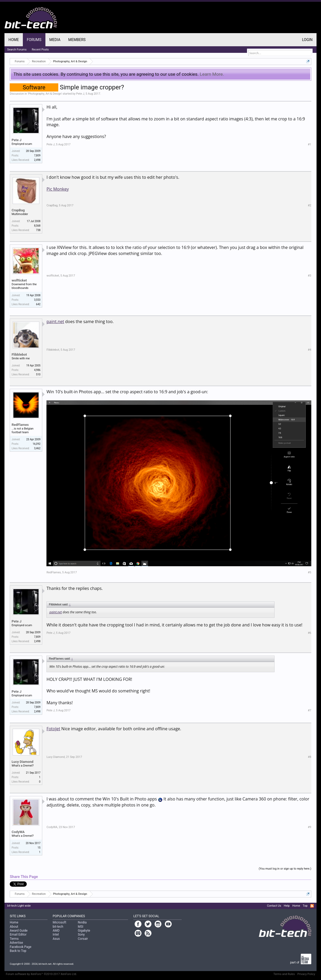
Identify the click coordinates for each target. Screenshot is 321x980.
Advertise (16, 943)
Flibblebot (19, 354)
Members (77, 40)
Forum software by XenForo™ (41, 974)
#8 (310, 757)
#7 (310, 710)
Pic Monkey (58, 189)
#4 (310, 350)
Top (305, 906)
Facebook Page (20, 947)
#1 (310, 144)
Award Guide (19, 931)
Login (307, 40)
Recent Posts (40, 50)
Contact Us (274, 906)
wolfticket (19, 280)
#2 (310, 205)
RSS (312, 906)
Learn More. (212, 74)
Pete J (80, 94)
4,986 (37, 370)
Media (55, 40)
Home (14, 40)
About (14, 927)
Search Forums (17, 50)
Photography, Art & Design (45, 94)
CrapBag (18, 210)
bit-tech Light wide (19, 906)
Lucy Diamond (22, 762)
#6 (310, 633)
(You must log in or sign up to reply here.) (285, 869)
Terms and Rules (284, 974)
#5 (310, 572)
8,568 (37, 226)
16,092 (36, 444)
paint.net (55, 321)
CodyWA (18, 832)
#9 (310, 827)
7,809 (37, 155)
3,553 (37, 300)
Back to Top (18, 951)
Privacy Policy (306, 974)
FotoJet (53, 729)
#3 (310, 276)
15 (39, 848)
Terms (14, 939)
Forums (34, 40)
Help (287, 906)
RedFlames (20, 425)
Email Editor (18, 935)
